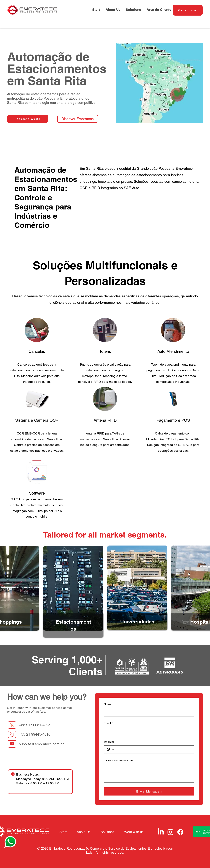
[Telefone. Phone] (153, 750)
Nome (108, 704)
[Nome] (148, 712)
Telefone (109, 742)
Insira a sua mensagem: (119, 760)
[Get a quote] (188, 10)
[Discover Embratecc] (78, 119)
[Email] (148, 731)
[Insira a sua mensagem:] (149, 773)
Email (108, 723)
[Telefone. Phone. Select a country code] (110, 750)
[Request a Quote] (28, 119)
